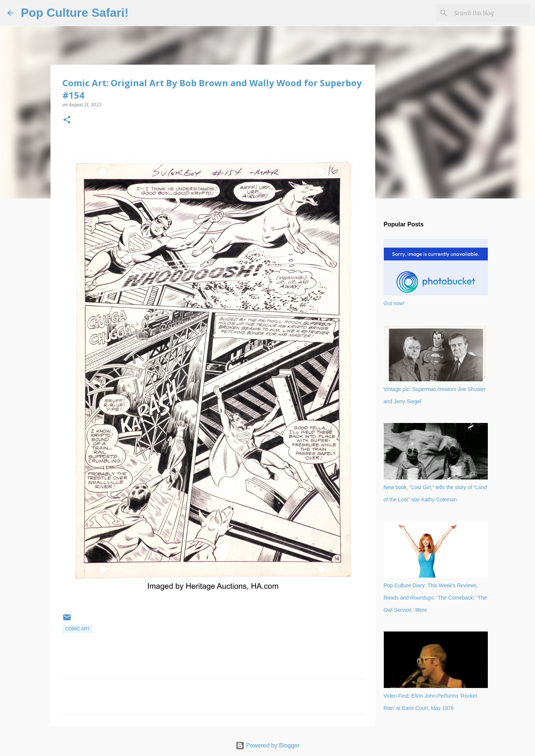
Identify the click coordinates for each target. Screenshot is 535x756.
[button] (67, 120)
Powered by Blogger (268, 745)
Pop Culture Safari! (75, 13)
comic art (78, 629)
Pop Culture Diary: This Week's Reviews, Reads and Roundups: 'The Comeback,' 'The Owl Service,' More (435, 598)
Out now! (394, 303)
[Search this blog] (490, 13)
